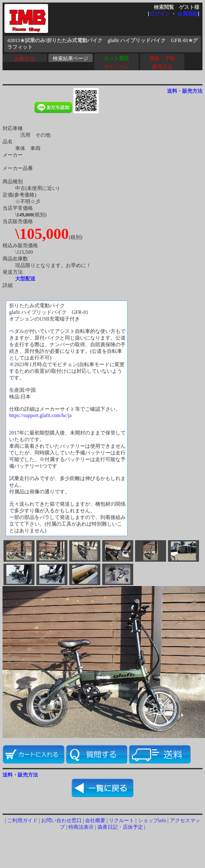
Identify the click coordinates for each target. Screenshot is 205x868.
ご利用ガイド (22, 820)
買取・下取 (162, 58)
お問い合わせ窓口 (61, 820)
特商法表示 (81, 827)
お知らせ (25, 58)
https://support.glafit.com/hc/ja (40, 415)
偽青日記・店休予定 (120, 827)
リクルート (121, 820)
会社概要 (95, 820)
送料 (172, 91)
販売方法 (162, 67)
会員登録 (188, 14)
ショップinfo (152, 820)
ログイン (160, 14)
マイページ (116, 67)
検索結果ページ (71, 58)
